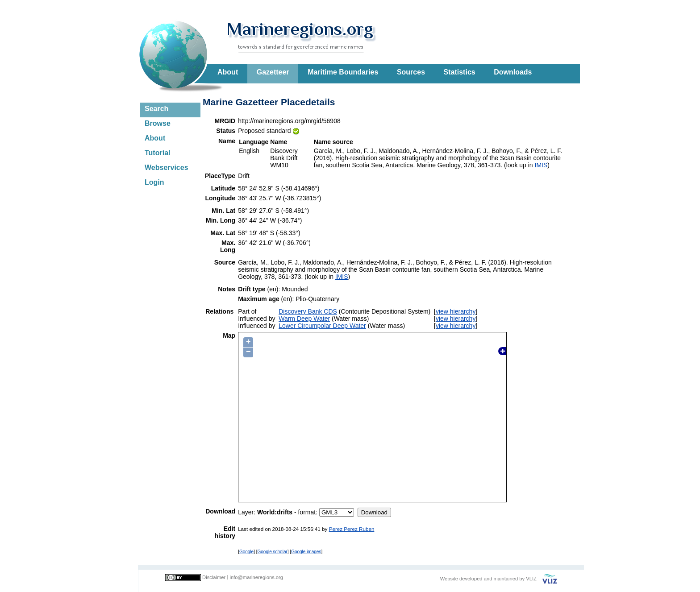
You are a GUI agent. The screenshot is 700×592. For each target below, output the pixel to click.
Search (156, 109)
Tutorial (157, 153)
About (228, 72)
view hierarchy (456, 311)
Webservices (167, 168)
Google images (306, 552)
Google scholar (273, 552)
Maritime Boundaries (343, 72)
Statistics (460, 72)
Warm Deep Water (304, 319)
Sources (411, 72)
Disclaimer (214, 577)
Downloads (513, 72)
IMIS (541, 165)
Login (154, 182)
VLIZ (531, 579)
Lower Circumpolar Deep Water (322, 326)
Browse (158, 123)
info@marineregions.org (256, 577)
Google (246, 552)
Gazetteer (273, 72)
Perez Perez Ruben (352, 529)
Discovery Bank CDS (308, 311)
